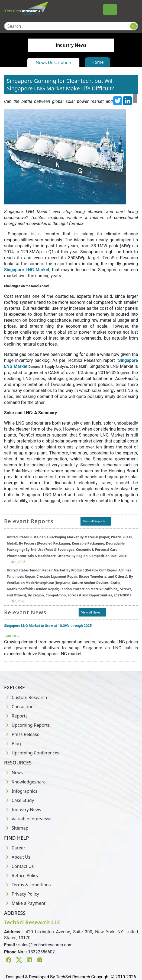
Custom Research (26, 697)
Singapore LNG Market (27, 270)
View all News (91, 612)
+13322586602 (40, 952)
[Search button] (133, 26)
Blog (12, 744)
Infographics (21, 791)
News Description (53, 62)
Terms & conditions (27, 885)
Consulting (19, 707)
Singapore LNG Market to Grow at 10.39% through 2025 (48, 626)
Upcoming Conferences (32, 753)
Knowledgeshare (25, 782)
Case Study (19, 800)
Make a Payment (25, 903)
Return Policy (21, 875)
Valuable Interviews (28, 819)
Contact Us (19, 866)
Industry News (23, 810)
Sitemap (16, 828)
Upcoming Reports (27, 725)
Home (98, 62)
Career (15, 848)
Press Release (22, 734)
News (13, 773)
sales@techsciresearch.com (45, 945)
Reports (16, 716)
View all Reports (94, 521)
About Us (17, 857)
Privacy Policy (22, 894)
